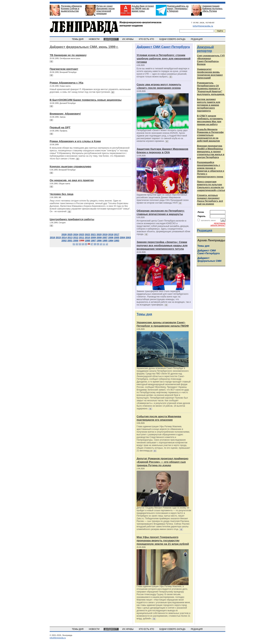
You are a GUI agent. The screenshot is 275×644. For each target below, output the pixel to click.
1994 (111, 241)
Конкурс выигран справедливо (70, 166)
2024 (76, 234)
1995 (105, 241)
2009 (93, 237)
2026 (64, 234)
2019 (105, 234)
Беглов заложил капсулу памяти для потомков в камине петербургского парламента (209, 105)
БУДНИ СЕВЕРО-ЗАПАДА (173, 39)
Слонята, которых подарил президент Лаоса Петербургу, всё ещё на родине (210, 200)
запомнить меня (208, 220)
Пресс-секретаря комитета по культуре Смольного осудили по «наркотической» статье (211, 186)
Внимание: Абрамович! (65, 114)
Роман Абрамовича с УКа (67, 83)
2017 (117, 234)
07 (92, 244)
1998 (87, 241)
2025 (70, 234)
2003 (128, 237)
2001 (70, 241)
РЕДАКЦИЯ (197, 39)
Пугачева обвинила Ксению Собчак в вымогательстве (71, 9)
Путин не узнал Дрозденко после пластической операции (105, 10)
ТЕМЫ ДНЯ (78, 39)
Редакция (205, 230)
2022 (87, 234)
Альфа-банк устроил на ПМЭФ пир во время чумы (143, 9)
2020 (99, 234)
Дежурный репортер (205, 49)
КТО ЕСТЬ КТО (147, 39)
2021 (93, 234)
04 (83, 244)
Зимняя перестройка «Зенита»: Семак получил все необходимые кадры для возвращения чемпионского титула (162, 245)
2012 (76, 237)
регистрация (220, 223)
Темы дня (144, 314)
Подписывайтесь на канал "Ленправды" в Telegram (178, 9)
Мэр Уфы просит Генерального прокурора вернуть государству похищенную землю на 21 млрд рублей (163, 540)
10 (101, 244)
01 (74, 244)
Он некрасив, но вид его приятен (72, 180)
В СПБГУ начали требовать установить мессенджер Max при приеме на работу (210, 120)
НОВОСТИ (94, 39)
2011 (82, 237)
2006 (111, 237)
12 (107, 244)
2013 (70, 237)
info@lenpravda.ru (203, 26)
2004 (123, 237)
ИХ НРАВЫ (128, 39)
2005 (117, 237)
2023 (82, 234)
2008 (99, 237)
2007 (105, 237)
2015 (58, 237)
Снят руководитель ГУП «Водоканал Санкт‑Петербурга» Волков (211, 60)
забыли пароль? (218, 225)
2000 (76, 241)
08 (95, 244)
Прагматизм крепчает (64, 69)
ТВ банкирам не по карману (68, 55)
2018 (111, 234)
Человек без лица (61, 194)
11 (104, 244)
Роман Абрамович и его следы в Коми (75, 141)
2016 (52, 237)
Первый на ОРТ (60, 127)
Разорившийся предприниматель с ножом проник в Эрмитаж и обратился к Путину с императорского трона (211, 169)
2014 (64, 237)
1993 (117, 241)
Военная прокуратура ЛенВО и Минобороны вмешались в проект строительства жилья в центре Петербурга (211, 152)
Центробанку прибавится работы (72, 219)
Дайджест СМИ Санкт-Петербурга (163, 47)
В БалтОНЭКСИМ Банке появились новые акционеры (86, 100)
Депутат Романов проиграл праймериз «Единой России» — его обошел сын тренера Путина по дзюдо (163, 462)
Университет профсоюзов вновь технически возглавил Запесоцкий (210, 73)
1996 (99, 241)
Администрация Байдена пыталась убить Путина (213, 9)
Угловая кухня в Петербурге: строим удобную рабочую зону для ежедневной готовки (163, 58)
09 (98, 244)
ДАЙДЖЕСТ (111, 39)
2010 (87, 237)
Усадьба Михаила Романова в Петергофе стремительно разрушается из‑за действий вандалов (210, 135)
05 (86, 244)
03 (80, 244)
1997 (93, 241)
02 (77, 244)
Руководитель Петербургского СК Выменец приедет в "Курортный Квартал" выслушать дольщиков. (211, 89)
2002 (64, 241)
